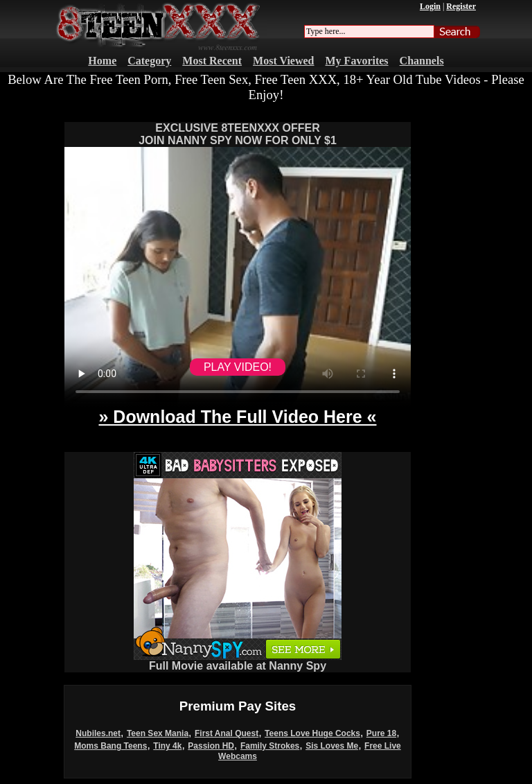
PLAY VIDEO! (238, 367)
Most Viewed (283, 61)
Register (461, 6)
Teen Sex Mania (158, 733)
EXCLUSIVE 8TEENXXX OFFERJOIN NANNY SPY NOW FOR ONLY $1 (238, 134)
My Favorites (357, 61)
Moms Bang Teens (110, 746)
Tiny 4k (167, 746)
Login (430, 6)
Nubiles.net (98, 733)
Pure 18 (381, 733)
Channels (422, 61)
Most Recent (212, 61)
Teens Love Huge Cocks (312, 733)
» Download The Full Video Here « (237, 417)
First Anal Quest (227, 733)
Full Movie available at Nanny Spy (238, 661)
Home (102, 61)
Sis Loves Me (332, 746)
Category (149, 61)
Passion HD (211, 746)
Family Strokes (270, 746)
